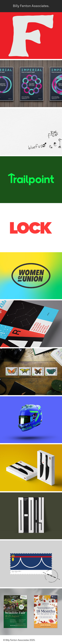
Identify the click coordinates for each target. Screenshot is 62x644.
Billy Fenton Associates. (31, 6)
